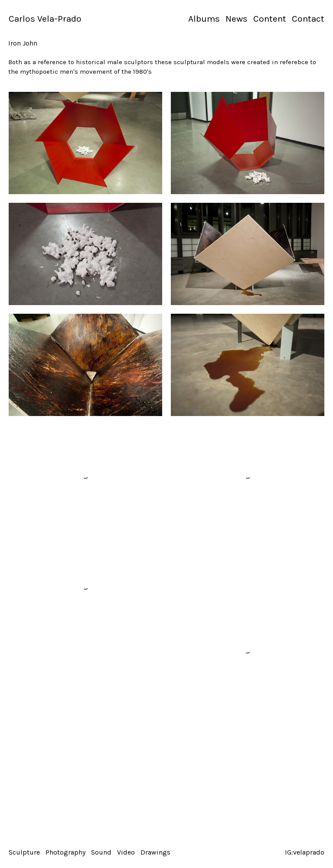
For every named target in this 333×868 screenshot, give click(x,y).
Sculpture (24, 852)
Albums (204, 19)
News (237, 19)
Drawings (155, 852)
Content (270, 19)
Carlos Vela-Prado (45, 19)
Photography (65, 852)
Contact (308, 19)
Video (126, 852)
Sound (101, 852)
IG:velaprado (305, 852)
